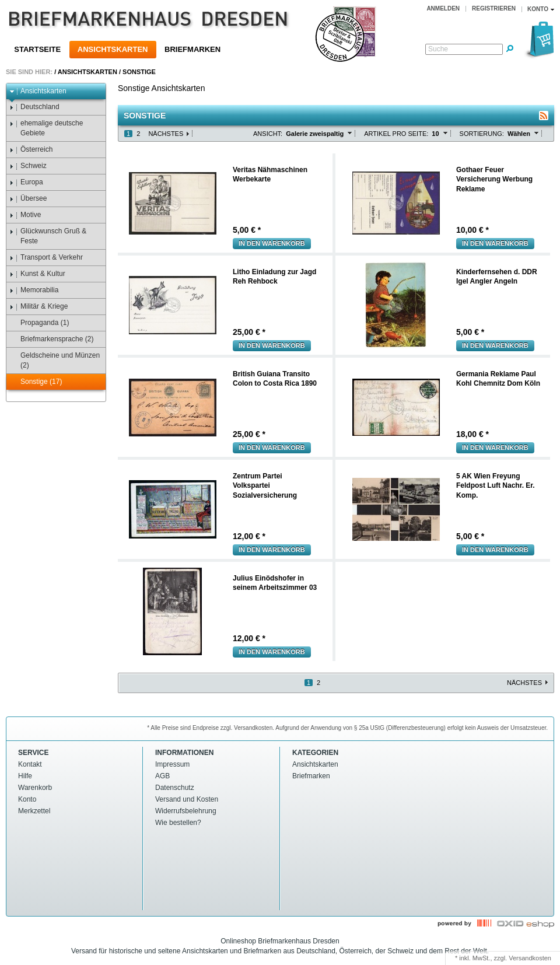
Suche (438, 49)
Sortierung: (482, 134)
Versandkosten (530, 958)
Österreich (31, 150)
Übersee (28, 199)
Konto (27, 799)
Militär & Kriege (38, 307)
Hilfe (25, 776)
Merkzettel (34, 811)
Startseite (37, 49)
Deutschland (34, 107)
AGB (162, 776)
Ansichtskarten (113, 49)
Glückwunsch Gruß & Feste (48, 236)
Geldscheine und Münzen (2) (55, 360)
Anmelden (443, 8)
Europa (26, 182)
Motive (25, 215)
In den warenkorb (272, 243)
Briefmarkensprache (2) (51, 339)
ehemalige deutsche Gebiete (46, 128)
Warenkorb (35, 788)
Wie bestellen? (178, 823)
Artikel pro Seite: (396, 134)
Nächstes (166, 134)
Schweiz (28, 166)
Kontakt (30, 764)
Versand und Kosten (187, 799)
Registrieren (494, 8)
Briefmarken (192, 49)
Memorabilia (34, 290)
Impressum (172, 764)
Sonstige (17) (36, 382)
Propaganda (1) (39, 323)
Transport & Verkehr (46, 258)
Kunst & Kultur (37, 274)
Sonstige (139, 72)
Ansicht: (268, 134)
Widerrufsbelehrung (186, 811)
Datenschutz (175, 788)
